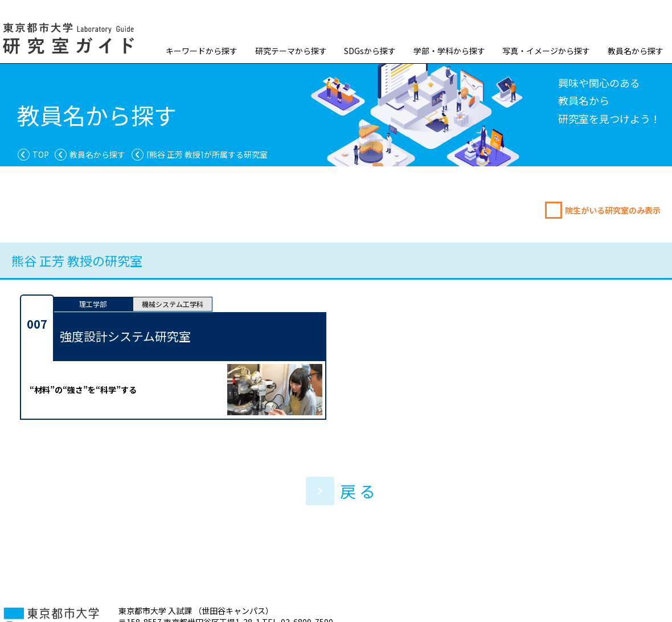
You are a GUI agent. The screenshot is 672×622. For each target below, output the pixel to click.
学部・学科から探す (449, 51)
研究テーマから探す (291, 51)
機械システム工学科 (173, 304)
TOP (41, 154)
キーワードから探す (202, 51)
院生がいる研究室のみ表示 (613, 210)
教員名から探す (636, 51)
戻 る (341, 491)
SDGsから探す (370, 51)
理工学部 (93, 304)
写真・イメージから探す (546, 51)
